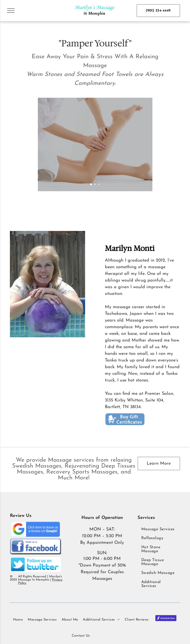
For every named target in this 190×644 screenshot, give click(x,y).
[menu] (11, 11)
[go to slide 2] (95, 184)
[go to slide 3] (99, 184)
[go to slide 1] (91, 184)
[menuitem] (159, 529)
